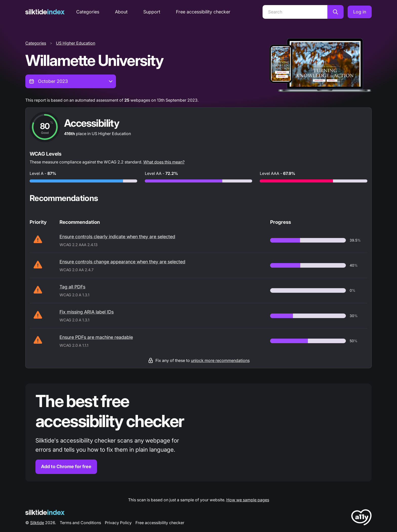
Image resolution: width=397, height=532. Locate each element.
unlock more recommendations (220, 360)
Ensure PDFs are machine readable (96, 337)
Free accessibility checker (203, 12)
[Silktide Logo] (45, 512)
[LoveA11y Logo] (361, 518)
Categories (88, 12)
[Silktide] (45, 12)
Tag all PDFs (72, 287)
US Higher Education (76, 43)
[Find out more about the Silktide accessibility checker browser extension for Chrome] (198, 433)
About (121, 12)
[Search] (295, 12)
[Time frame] (71, 81)
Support (152, 12)
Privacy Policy (118, 523)
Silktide (37, 523)
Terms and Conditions (80, 523)
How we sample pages (248, 500)
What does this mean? (164, 162)
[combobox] (71, 81)
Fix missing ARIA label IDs (87, 312)
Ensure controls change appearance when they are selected (122, 262)
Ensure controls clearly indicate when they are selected (117, 237)
